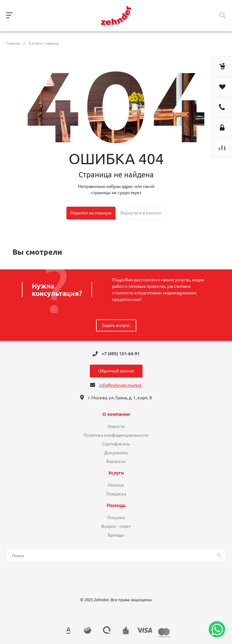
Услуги (116, 473)
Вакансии (116, 461)
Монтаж (116, 485)
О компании (116, 414)
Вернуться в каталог (141, 213)
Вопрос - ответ (116, 526)
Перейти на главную (91, 213)
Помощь (116, 505)
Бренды (116, 535)
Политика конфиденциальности (116, 435)
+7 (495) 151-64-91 (121, 354)
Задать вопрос (116, 325)
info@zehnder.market (121, 385)
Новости (116, 426)
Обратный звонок (116, 371)
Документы (116, 453)
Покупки (116, 518)
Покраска (116, 494)
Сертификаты (116, 444)
